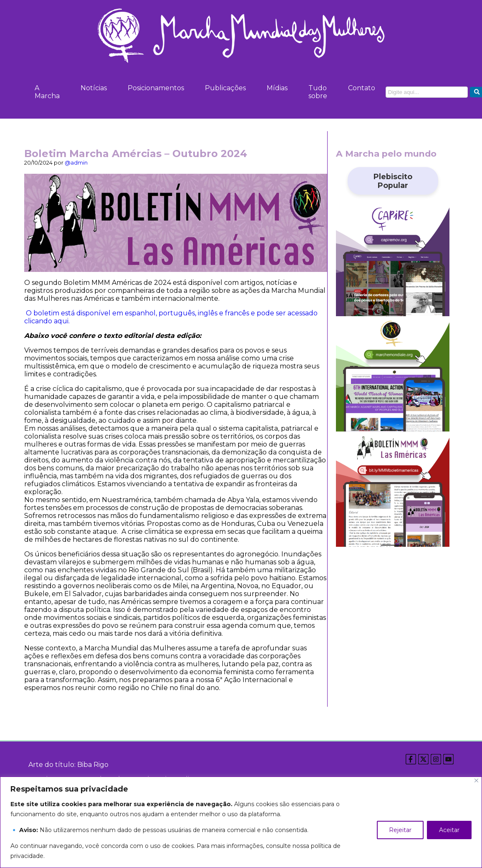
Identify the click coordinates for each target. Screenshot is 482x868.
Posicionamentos (156, 88)
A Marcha (47, 92)
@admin (76, 163)
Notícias (94, 88)
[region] (241, 822)
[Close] (476, 780)
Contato (362, 88)
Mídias (277, 88)
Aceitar (449, 830)
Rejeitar (400, 830)
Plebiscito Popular (393, 181)
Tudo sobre (318, 92)
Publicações (225, 88)
